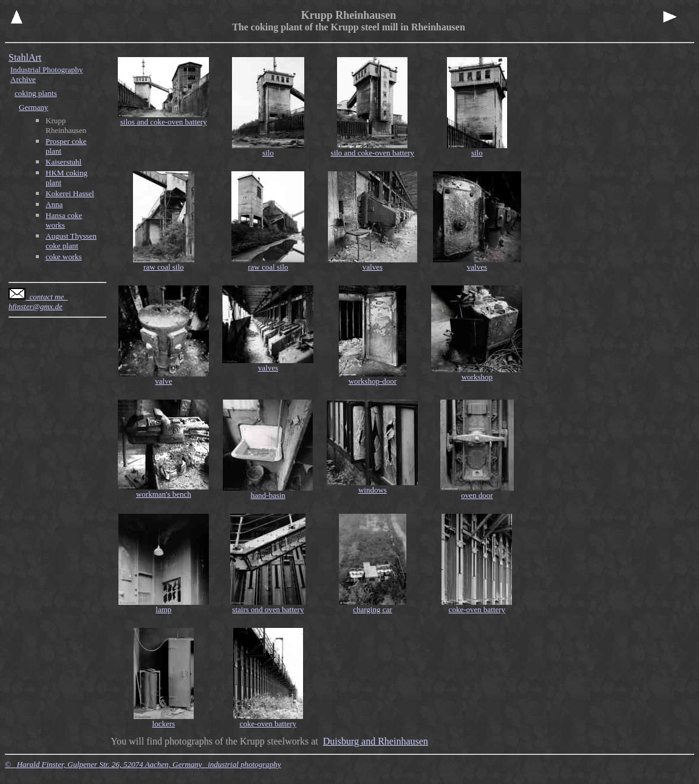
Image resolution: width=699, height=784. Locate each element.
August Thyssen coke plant (71, 241)
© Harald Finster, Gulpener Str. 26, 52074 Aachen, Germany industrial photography (143, 764)
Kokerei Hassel (70, 193)
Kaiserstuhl (63, 162)
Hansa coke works (64, 220)
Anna (54, 204)
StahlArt (25, 57)
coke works (64, 257)
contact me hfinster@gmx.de (38, 302)
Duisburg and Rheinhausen (376, 741)
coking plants (36, 93)
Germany (33, 107)
